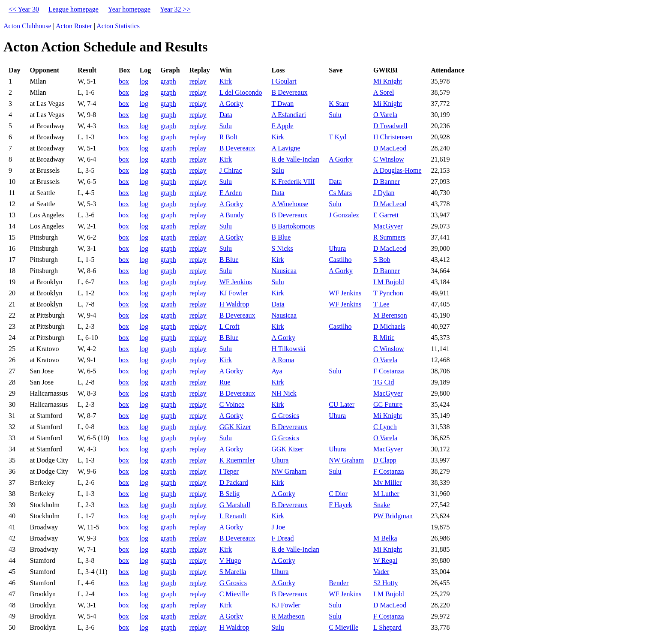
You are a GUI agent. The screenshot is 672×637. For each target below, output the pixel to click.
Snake (382, 505)
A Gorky (231, 104)
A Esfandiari (288, 115)
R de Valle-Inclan (295, 159)
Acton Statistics (118, 26)
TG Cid (384, 382)
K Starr (339, 104)
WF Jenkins (236, 282)
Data (226, 115)
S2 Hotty (385, 583)
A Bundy (232, 215)
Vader (381, 572)
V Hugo (230, 560)
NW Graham (346, 460)
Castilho (340, 260)
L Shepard (387, 627)
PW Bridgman (393, 516)
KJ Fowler (234, 293)
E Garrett (386, 215)
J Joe (278, 527)
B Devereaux (289, 92)
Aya (277, 371)
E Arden (231, 193)
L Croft (229, 326)
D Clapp (385, 460)
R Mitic (384, 338)
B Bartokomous (293, 226)
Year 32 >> (175, 9)
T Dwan (282, 104)
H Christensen (393, 137)
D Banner (387, 182)
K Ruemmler (237, 460)
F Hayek (340, 505)
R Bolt (228, 137)
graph (168, 81)
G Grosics (285, 416)
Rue (225, 382)
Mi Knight (388, 81)
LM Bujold (389, 282)
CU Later (342, 404)
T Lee (381, 304)
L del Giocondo (241, 92)
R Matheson (288, 616)
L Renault (233, 516)
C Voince (232, 404)
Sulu (335, 115)
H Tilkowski (288, 349)
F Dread (282, 538)
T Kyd (337, 137)
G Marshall (235, 505)
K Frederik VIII (293, 182)
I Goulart (284, 81)
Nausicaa (284, 271)
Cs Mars (340, 193)
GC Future (388, 404)
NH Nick (284, 393)
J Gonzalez (344, 215)
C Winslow (389, 159)
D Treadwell (390, 126)
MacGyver (388, 226)
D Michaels (389, 326)
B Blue (281, 237)
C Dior (338, 494)
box (124, 81)
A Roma (283, 360)
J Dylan (384, 193)
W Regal (385, 560)
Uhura (337, 248)
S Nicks (282, 248)
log (144, 81)
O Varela (385, 115)
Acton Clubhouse (27, 26)
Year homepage (129, 9)
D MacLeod (390, 148)
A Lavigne (286, 148)
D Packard (234, 482)
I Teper (229, 471)
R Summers (389, 237)
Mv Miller (387, 482)
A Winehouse (290, 204)
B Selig (230, 494)
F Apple (282, 126)
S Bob (382, 260)
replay (198, 81)
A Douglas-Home (397, 170)
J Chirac (231, 170)
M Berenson (390, 315)
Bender (339, 583)
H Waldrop (234, 304)
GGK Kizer (235, 427)
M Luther (386, 494)
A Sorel (384, 92)
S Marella (233, 572)
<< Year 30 (24, 9)
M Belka (385, 538)
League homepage (73, 9)
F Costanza (389, 371)
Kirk (226, 81)
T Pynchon (388, 293)
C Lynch (385, 427)
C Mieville (234, 594)
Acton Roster (74, 26)
